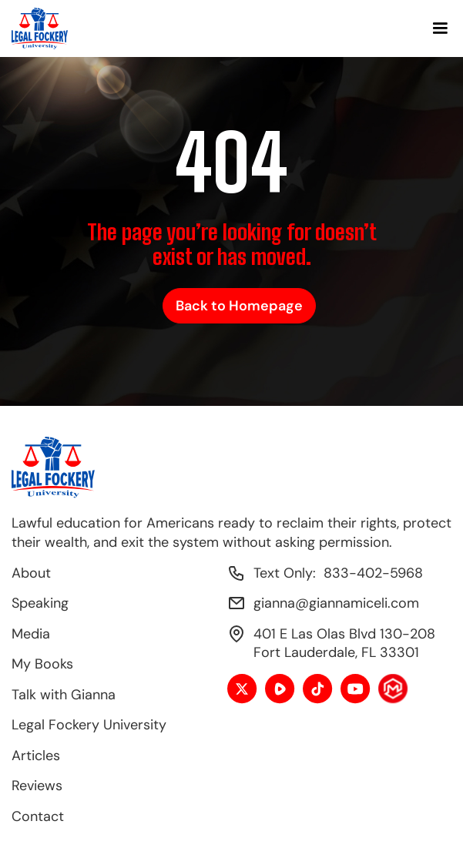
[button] (440, 28)
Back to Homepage (239, 306)
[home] (40, 28)
